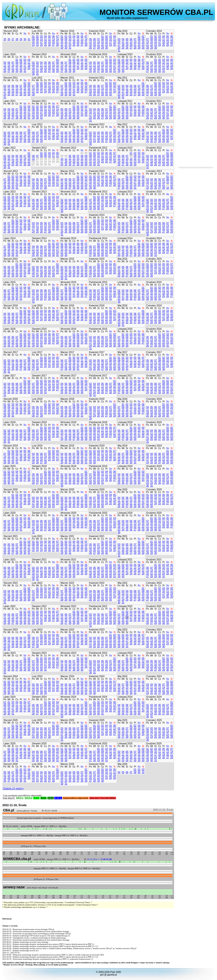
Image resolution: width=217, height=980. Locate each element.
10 (41, 39)
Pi (21, 34)
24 (41, 45)
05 (49, 36)
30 (25, 39)
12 (49, 39)
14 (57, 39)
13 (53, 39)
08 (33, 39)
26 (9, 39)
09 (37, 39)
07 (57, 36)
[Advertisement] (196, 96)
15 (33, 42)
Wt (9, 34)
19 (49, 42)
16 (37, 42)
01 (33, 36)
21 (57, 42)
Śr (13, 34)
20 (53, 42)
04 (45, 36)
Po (5, 34)
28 (17, 39)
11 (45, 39)
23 (37, 45)
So (25, 34)
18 (45, 42)
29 (21, 39)
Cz (17, 34)
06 (53, 36)
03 (41, 36)
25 (5, 39)
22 (33, 45)
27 (13, 39)
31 (29, 39)
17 (41, 42)
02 (37, 36)
